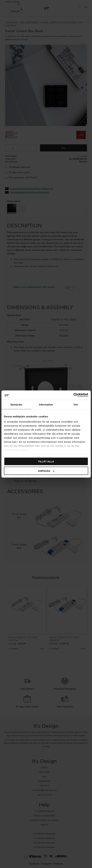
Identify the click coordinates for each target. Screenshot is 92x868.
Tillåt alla (46, 461)
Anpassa (46, 471)
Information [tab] (46, 404)
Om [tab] (76, 404)
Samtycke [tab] (16, 404)
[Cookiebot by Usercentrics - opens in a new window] (73, 395)
